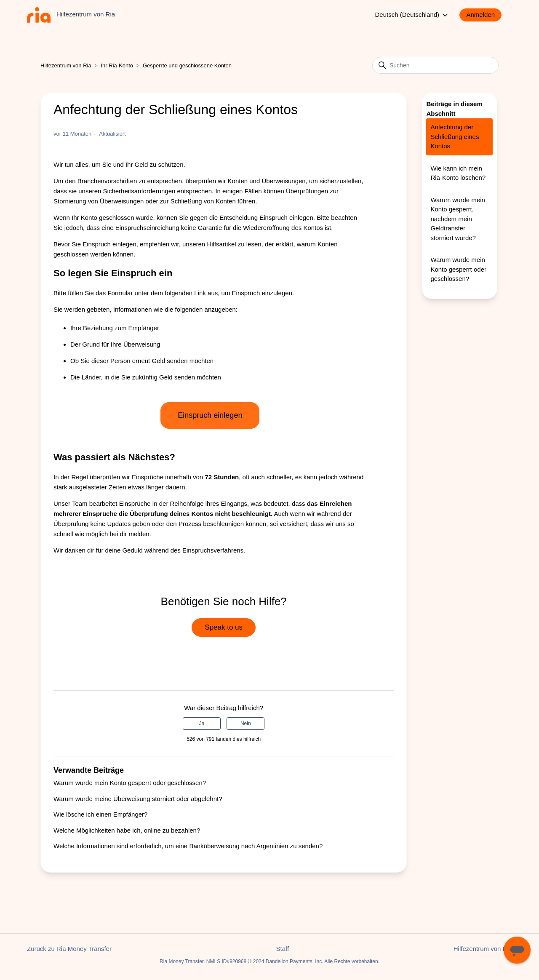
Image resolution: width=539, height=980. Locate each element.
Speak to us (224, 627)
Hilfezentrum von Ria (66, 65)
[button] (485, 15)
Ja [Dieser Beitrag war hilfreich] (202, 724)
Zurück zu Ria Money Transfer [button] (69, 949)
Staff (283, 949)
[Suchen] (435, 65)
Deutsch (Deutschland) (412, 15)
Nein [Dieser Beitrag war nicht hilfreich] (246, 724)
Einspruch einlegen (210, 415)
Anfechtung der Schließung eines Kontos (455, 136)
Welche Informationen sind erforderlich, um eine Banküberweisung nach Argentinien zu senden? (188, 846)
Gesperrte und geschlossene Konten (187, 65)
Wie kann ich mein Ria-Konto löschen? (458, 173)
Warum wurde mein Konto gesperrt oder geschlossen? (130, 783)
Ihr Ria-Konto (118, 65)
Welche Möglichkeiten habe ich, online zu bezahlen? (127, 830)
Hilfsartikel (221, 244)
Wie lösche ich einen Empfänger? (100, 814)
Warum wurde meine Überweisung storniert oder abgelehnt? (138, 799)
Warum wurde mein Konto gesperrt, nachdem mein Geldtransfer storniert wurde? (458, 219)
